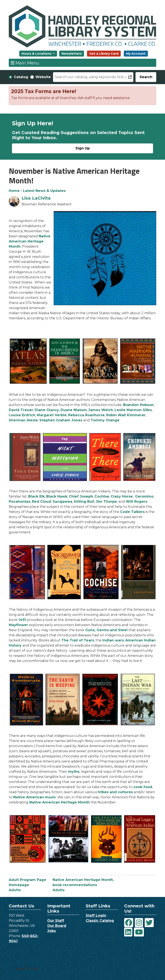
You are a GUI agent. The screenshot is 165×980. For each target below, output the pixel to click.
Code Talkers (132, 512)
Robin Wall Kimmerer (126, 415)
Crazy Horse (122, 496)
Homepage (19, 885)
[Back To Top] (25, 966)
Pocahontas (20, 502)
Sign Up (83, 148)
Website (43, 77)
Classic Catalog (100, 921)
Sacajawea (62, 502)
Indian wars (113, 640)
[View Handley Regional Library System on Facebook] (129, 923)
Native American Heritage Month (30, 241)
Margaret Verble (52, 415)
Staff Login (96, 915)
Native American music (35, 797)
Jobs (52, 931)
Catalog (21, 77)
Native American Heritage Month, (83, 880)
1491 (22, 620)
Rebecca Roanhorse (86, 415)
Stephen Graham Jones (61, 420)
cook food (143, 787)
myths (74, 772)
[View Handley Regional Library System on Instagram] (139, 923)
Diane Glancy (47, 410)
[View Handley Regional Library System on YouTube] (139, 932)
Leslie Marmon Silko (133, 410)
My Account (136, 54)
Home (14, 191)
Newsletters (72, 54)
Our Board (57, 926)
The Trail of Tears (78, 640)
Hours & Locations (37, 54)
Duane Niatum (74, 410)
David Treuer (21, 410)
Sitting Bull (84, 502)
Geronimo (144, 496)
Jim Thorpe (106, 502)
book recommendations (75, 885)
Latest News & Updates (44, 191)
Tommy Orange (105, 420)
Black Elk (36, 496)
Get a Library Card (104, 54)
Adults (15, 890)
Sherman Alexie (23, 420)
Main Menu (25, 63)
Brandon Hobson (138, 405)
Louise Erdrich (22, 415)
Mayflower (18, 625)
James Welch (101, 410)
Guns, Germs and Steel (106, 630)
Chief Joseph (81, 496)
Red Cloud (41, 502)
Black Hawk (57, 496)
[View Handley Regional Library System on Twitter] (149, 923)
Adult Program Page (27, 880)
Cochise (102, 496)
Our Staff (56, 921)
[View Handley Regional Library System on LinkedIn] (128, 932)
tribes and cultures (115, 792)
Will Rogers (137, 502)
